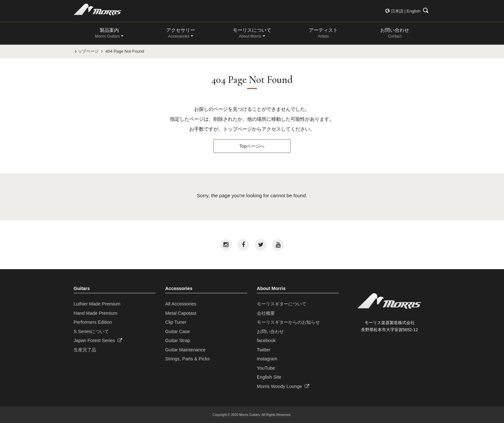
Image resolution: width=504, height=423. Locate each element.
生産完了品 (85, 350)
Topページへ (252, 146)
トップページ (86, 51)
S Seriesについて (91, 331)
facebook (266, 340)
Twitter (264, 350)
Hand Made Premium (95, 313)
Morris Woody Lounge (283, 386)
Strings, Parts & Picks (187, 359)
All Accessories (181, 304)
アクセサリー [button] (181, 33)
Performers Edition (93, 322)
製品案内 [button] (108, 33)
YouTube (266, 368)
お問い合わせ (395, 33)
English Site (269, 377)
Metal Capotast (181, 313)
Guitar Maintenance (185, 350)
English (414, 11)
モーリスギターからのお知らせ (288, 322)
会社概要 (266, 313)
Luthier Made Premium (97, 304)
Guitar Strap (178, 340)
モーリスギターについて (282, 304)
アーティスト (323, 33)
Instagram (267, 359)
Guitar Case (178, 331)
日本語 (397, 11)
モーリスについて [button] (252, 33)
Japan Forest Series (98, 340)
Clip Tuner (176, 322)
